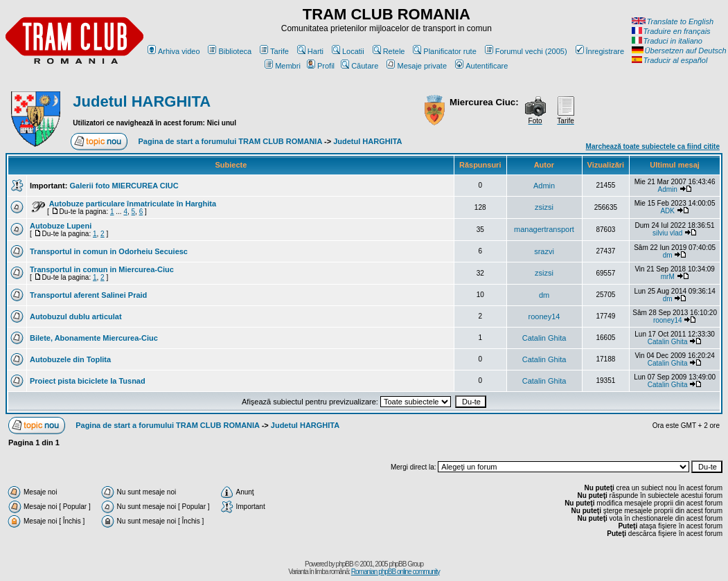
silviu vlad (667, 233)
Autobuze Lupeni (61, 226)
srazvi (544, 251)
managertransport (544, 229)
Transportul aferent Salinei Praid (88, 295)
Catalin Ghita (544, 338)
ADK (667, 211)
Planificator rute (444, 51)
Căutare (359, 66)
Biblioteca (230, 51)
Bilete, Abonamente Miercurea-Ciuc (94, 338)
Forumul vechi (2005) (526, 51)
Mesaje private (417, 66)
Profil (321, 66)
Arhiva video (174, 51)
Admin (544, 186)
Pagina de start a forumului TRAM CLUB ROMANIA (230, 141)
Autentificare (481, 66)
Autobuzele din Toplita (70, 359)
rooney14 (544, 316)
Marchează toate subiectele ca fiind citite (653, 146)
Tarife (274, 51)
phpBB (345, 564)
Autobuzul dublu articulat (76, 316)
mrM (668, 277)
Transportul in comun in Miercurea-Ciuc (102, 269)
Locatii (348, 51)
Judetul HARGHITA (142, 101)
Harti (310, 51)
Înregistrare (600, 51)
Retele (389, 51)
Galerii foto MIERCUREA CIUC (124, 186)
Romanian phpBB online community (396, 572)
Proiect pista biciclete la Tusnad (88, 381)
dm (668, 255)
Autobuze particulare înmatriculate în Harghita (133, 204)
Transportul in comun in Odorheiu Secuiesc (109, 251)
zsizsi (544, 207)
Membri (283, 66)
